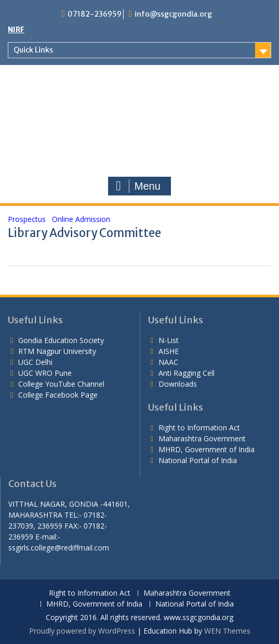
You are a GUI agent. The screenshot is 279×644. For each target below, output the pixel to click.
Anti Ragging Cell (187, 373)
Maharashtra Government (202, 438)
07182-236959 (95, 14)
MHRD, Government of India (207, 449)
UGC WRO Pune (45, 373)
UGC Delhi (35, 362)
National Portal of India (198, 460)
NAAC (168, 362)
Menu (138, 186)
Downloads (178, 384)
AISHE (169, 351)
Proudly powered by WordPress (82, 631)
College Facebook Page (58, 395)
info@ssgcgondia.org (173, 14)
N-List (169, 340)
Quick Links (33, 50)
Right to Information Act (199, 428)
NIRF (16, 30)
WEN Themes (227, 631)
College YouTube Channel (61, 384)
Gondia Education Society (61, 340)
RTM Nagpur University (57, 351)
